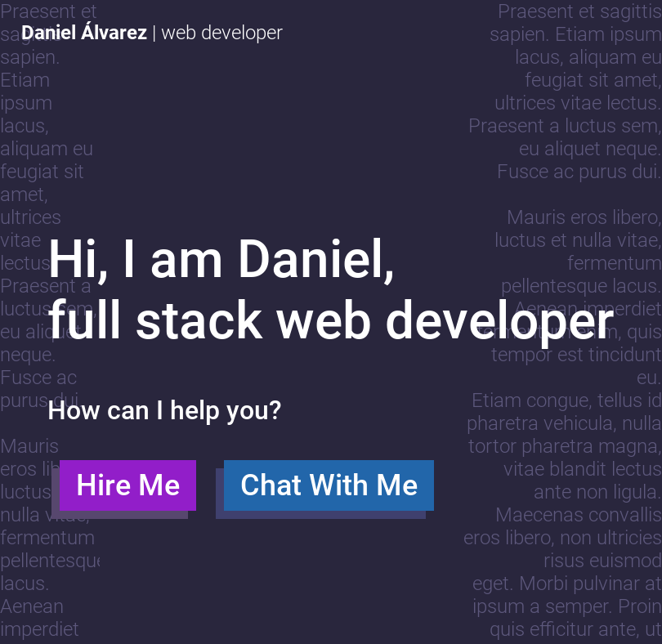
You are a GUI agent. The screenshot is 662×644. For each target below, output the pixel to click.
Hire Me (128, 495)
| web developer (152, 33)
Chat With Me (329, 495)
